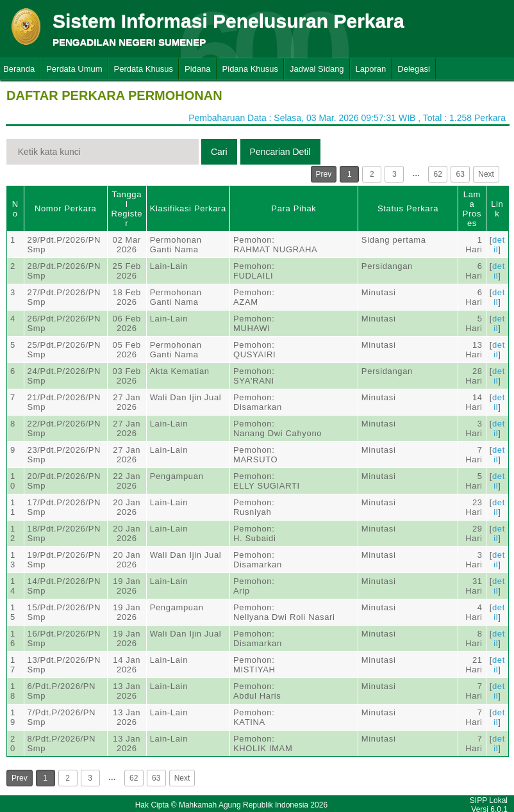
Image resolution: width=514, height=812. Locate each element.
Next (486, 174)
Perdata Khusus (144, 69)
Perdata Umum (74, 69)
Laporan (371, 69)
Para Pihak (294, 208)
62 (438, 174)
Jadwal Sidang (317, 69)
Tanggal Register (127, 209)
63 (460, 174)
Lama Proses (472, 209)
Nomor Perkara (66, 208)
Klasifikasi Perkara (188, 208)
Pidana (197, 69)
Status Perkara (408, 208)
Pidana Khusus (250, 69)
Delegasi (414, 69)
